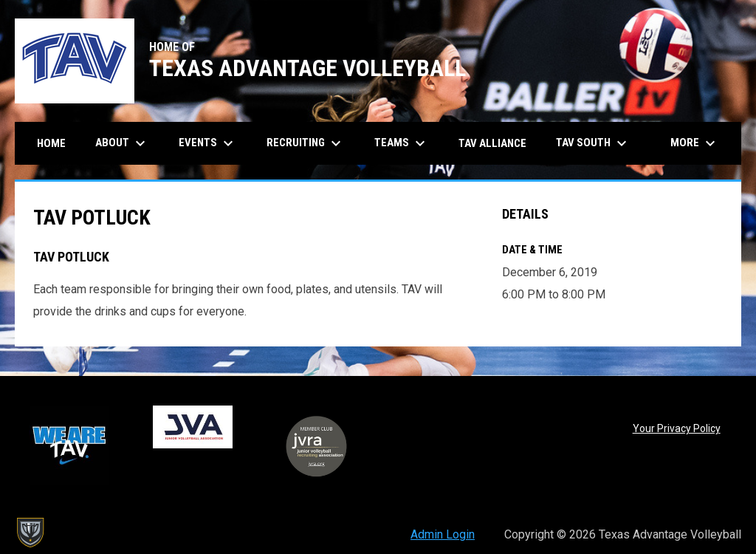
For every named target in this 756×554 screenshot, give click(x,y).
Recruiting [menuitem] (306, 143)
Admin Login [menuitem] (443, 534)
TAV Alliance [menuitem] (492, 143)
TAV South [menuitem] (593, 143)
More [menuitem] (695, 143)
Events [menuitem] (208, 143)
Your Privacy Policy (677, 428)
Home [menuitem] (51, 143)
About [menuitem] (122, 143)
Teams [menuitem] (402, 143)
